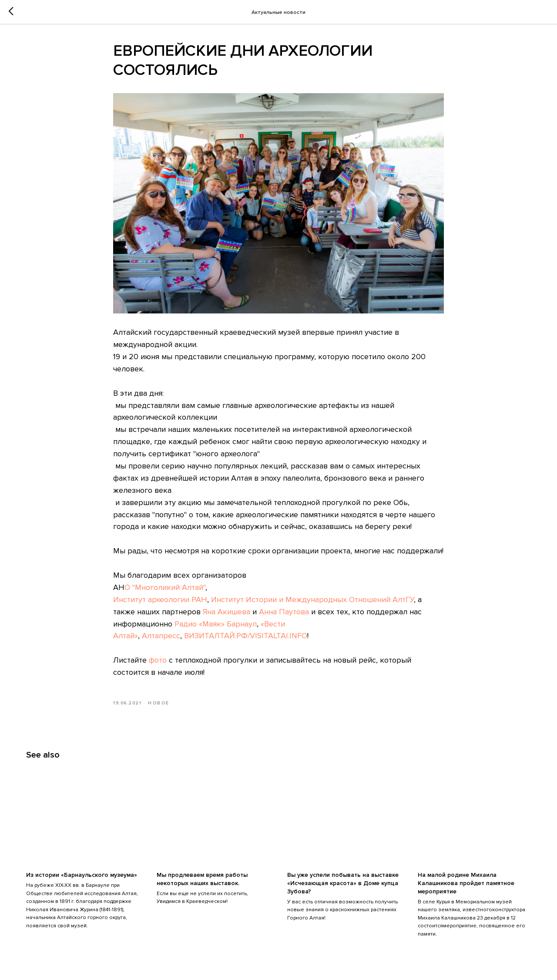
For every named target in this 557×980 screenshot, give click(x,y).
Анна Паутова (284, 612)
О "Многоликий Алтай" (165, 587)
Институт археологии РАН (160, 599)
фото (158, 660)
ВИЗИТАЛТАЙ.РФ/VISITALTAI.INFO (246, 636)
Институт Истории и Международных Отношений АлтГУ (312, 599)
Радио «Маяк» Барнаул (216, 624)
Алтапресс (161, 636)
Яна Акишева (226, 612)
